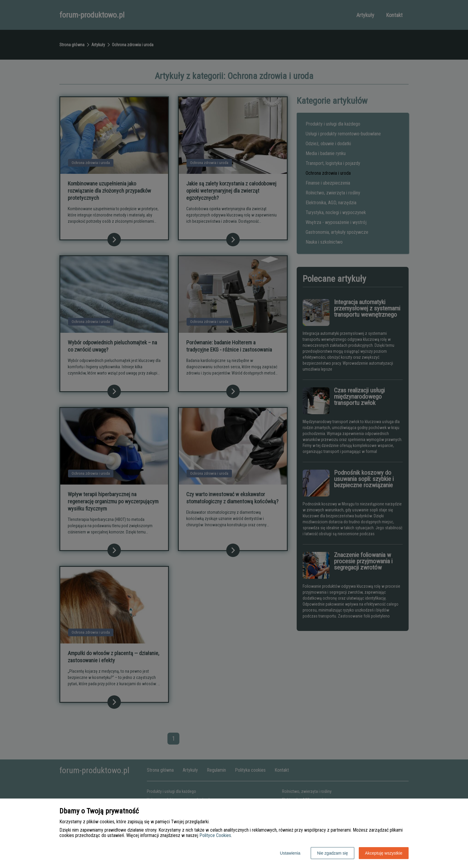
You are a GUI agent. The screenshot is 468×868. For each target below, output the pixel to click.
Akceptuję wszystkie (384, 853)
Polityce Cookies (215, 835)
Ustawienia (290, 853)
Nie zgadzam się (332, 853)
